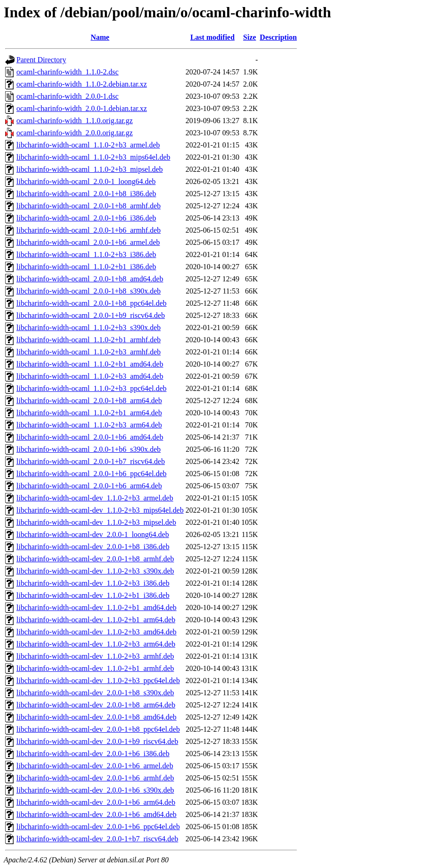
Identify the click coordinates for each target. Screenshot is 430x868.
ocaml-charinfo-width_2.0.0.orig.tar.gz (74, 133)
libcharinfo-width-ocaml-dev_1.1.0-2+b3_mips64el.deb (100, 510)
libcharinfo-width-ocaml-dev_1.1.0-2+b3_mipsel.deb (96, 522)
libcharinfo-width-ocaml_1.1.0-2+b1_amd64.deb (90, 364)
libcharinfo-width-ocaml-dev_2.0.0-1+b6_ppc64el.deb (98, 827)
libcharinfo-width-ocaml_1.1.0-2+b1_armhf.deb (89, 340)
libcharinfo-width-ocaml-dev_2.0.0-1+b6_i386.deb (93, 754)
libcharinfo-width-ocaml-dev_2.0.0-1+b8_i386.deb (93, 547)
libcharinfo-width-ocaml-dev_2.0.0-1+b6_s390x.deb (95, 790)
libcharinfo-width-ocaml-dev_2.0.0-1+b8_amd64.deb (96, 717)
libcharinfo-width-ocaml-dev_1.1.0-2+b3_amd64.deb (96, 632)
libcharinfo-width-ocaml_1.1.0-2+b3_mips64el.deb (93, 157)
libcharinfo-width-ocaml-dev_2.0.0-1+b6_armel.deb (95, 766)
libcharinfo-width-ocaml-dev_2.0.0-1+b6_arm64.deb (96, 802)
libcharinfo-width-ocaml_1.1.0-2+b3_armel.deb (88, 145)
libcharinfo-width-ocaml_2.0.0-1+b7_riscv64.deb (91, 461)
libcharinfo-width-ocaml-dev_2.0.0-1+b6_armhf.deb (95, 778)
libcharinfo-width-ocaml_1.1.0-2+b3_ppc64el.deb (92, 388)
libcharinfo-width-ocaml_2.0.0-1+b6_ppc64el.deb (92, 474)
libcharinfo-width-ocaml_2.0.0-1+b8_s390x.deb (89, 291)
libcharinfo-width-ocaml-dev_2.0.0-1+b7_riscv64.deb (97, 839)
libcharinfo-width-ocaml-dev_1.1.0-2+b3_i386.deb (93, 583)
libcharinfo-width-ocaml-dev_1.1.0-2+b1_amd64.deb (96, 607)
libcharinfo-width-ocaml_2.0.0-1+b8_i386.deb (86, 194)
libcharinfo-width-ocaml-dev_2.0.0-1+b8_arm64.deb (96, 705)
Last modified (212, 37)
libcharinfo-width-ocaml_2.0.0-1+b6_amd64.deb (90, 437)
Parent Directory (41, 60)
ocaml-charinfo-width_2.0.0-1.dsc (67, 96)
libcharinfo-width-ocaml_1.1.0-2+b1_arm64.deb (89, 413)
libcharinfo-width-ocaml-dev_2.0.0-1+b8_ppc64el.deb (98, 729)
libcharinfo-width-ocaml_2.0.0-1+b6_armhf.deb (89, 230)
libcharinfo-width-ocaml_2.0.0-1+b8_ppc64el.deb (92, 303)
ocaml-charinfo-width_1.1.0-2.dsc (67, 72)
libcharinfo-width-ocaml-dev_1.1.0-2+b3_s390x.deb (95, 571)
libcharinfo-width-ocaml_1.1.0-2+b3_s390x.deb (89, 327)
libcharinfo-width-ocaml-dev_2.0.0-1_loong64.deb (93, 534)
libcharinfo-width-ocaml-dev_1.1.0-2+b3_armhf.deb (95, 656)
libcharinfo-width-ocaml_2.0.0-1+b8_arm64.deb (89, 401)
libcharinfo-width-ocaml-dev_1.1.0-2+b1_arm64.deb (96, 620)
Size (250, 37)
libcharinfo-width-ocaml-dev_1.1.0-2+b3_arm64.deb (96, 644)
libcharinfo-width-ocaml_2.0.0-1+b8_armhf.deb (89, 206)
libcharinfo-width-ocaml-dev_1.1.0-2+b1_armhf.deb (95, 668)
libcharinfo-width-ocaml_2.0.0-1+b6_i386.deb (86, 218)
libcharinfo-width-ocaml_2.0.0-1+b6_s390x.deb (89, 449)
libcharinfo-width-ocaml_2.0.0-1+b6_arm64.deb (89, 486)
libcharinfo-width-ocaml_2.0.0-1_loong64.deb (86, 181)
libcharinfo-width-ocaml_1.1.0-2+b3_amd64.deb (90, 376)
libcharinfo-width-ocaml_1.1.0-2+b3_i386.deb (86, 254)
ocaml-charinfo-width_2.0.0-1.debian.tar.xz (82, 108)
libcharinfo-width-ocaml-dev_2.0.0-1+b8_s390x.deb (95, 693)
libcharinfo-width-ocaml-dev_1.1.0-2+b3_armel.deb (95, 498)
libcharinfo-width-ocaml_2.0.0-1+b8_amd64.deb (90, 279)
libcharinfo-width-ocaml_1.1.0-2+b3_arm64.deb (89, 425)
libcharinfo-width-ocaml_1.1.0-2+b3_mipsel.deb (90, 169)
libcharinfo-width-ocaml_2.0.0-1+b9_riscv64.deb (91, 315)
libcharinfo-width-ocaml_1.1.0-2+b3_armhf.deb (89, 352)
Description (278, 37)
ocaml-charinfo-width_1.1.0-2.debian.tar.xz (82, 84)
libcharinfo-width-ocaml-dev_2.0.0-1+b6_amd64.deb (96, 814)
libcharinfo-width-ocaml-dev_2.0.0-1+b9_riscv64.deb (97, 741)
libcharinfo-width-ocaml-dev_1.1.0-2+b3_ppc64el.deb (98, 680)
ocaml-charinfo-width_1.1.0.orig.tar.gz (74, 121)
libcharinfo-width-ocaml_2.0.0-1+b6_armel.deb (88, 242)
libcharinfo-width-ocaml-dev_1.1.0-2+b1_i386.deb (93, 595)
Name (100, 37)
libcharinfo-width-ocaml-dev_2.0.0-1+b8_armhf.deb (95, 559)
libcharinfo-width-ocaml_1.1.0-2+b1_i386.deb (86, 267)
